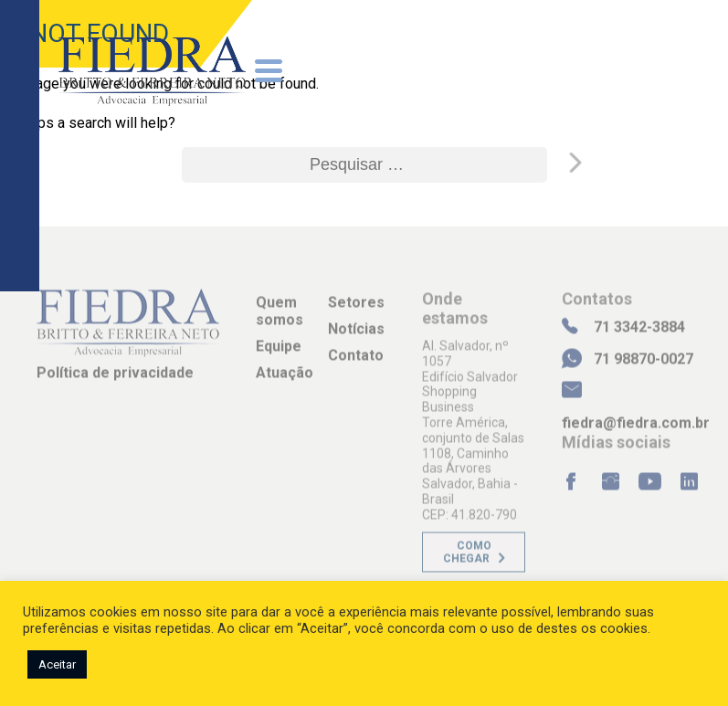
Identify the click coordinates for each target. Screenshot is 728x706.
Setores (356, 309)
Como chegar (467, 559)
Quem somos (280, 318)
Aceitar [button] (57, 664)
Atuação (285, 380)
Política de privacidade (115, 379)
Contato (356, 362)
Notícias (356, 336)
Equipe (279, 353)
